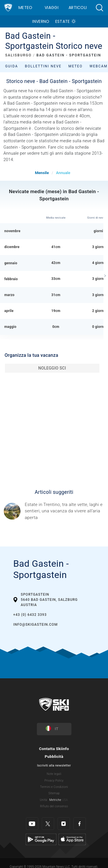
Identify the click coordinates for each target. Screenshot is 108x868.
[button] (99, 8)
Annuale (63, 173)
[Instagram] (64, 824)
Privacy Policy (54, 781)
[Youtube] (32, 824)
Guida (12, 66)
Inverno (41, 21)
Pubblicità (54, 756)
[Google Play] (41, 839)
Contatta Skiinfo (54, 749)
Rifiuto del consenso (54, 806)
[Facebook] (80, 824)
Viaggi (52, 8)
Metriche (55, 800)
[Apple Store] (72, 839)
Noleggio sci (52, 368)
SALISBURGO (18, 55)
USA (65, 800)
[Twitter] (48, 824)
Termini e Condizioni (54, 787)
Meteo (25, 8)
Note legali (54, 774)
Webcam (99, 66)
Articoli (78, 8)
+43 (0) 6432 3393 (30, 615)
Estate (63, 21)
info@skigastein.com (35, 625)
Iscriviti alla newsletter (54, 765)
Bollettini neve (43, 66)
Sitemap (54, 793)
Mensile (42, 173)
